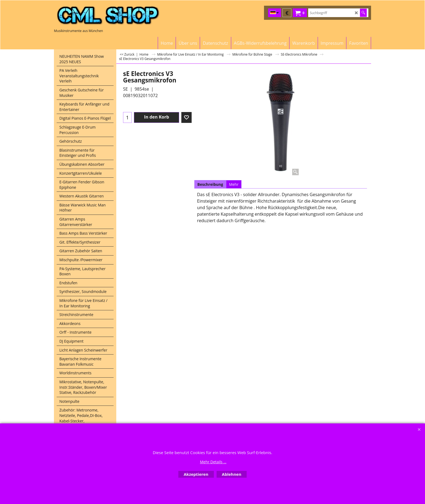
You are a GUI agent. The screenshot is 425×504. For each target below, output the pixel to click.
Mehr (234, 184)
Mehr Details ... (213, 462)
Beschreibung (210, 184)
